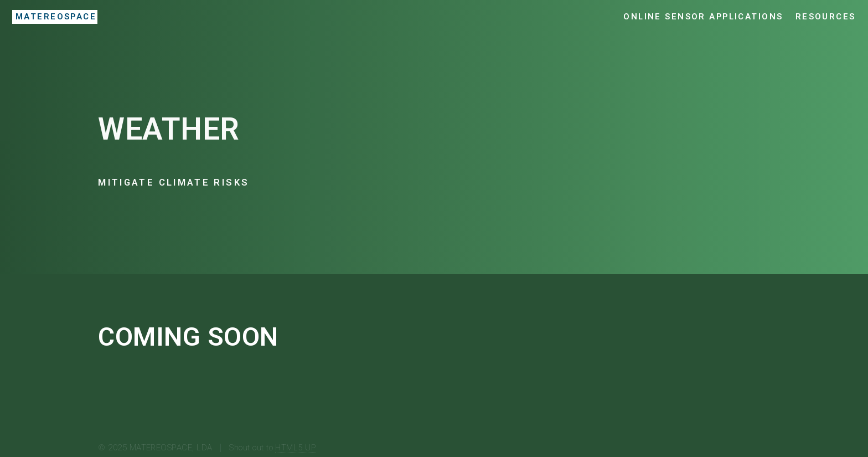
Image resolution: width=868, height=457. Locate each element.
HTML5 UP (296, 448)
